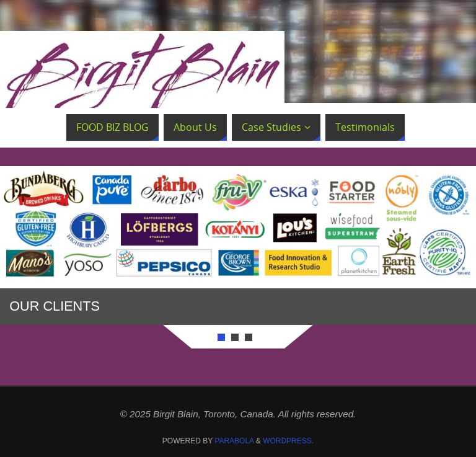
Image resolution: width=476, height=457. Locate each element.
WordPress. (288, 441)
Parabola (234, 441)
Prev (56, 247)
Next (420, 247)
